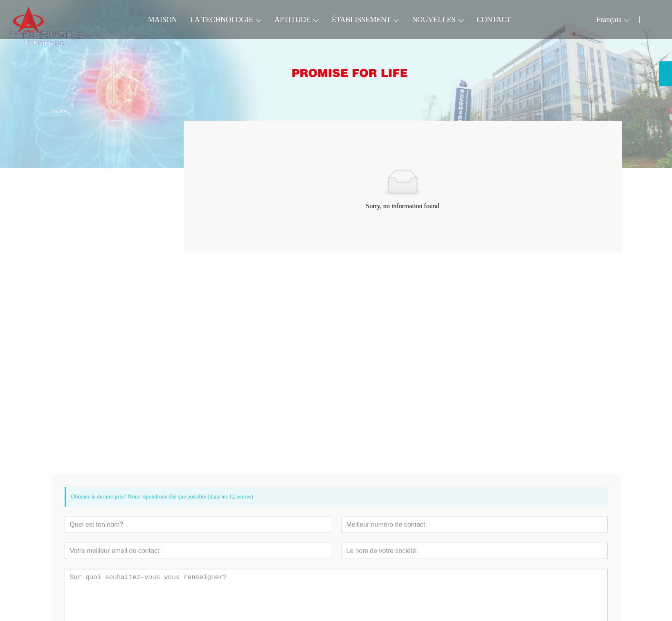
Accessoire (67, 247)
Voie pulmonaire (74, 187)
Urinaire (63, 232)
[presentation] (61, 362)
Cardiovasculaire (74, 156)
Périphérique (69, 172)
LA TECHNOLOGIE (222, 20)
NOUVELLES (434, 20)
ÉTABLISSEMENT (361, 20)
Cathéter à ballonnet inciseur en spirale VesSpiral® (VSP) (94, 412)
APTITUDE (292, 20)
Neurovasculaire (74, 202)
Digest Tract (69, 217)
